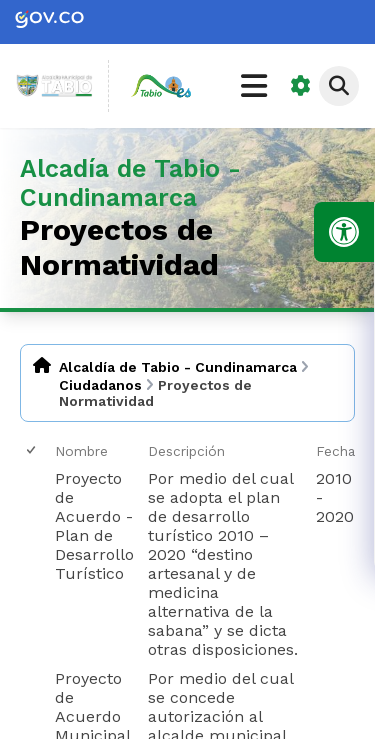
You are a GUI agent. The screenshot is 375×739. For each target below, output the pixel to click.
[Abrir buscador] (339, 86)
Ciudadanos (100, 385)
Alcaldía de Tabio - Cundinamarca (178, 367)
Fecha (335, 451)
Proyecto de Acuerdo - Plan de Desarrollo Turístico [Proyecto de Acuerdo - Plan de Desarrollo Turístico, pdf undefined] (94, 526)
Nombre (81, 451)
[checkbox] (32, 450)
